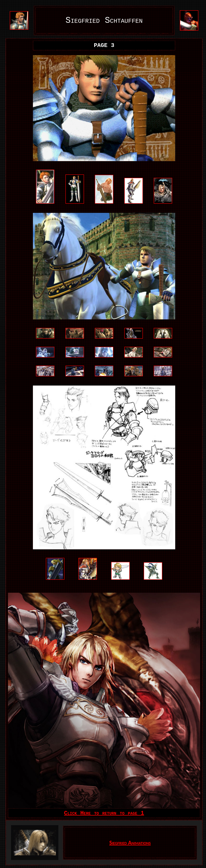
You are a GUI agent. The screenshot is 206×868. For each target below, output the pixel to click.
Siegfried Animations (130, 843)
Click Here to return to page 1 (104, 813)
